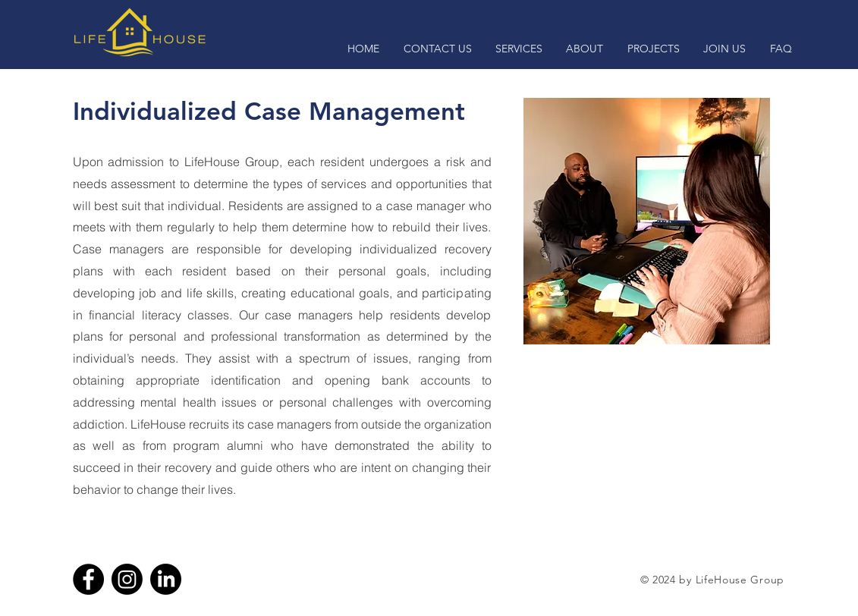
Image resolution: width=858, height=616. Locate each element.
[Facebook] (88, 579)
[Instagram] (127, 579)
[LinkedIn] (166, 579)
